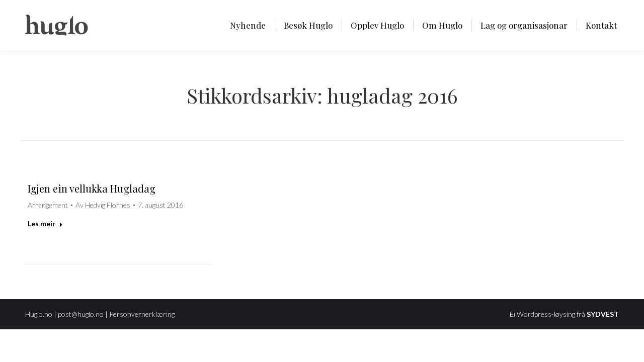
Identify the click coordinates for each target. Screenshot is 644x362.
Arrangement (48, 205)
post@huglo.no (81, 314)
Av (103, 205)
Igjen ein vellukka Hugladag (92, 188)
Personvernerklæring (142, 314)
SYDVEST (603, 314)
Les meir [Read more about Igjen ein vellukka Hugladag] (45, 223)
